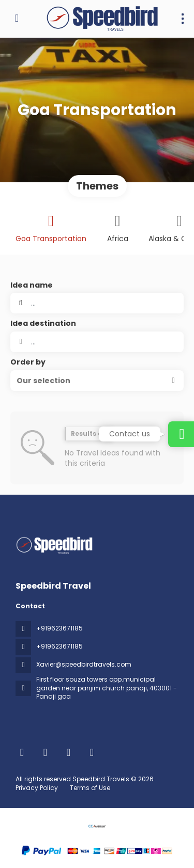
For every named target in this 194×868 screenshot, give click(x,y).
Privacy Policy (37, 788)
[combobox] (97, 342)
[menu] (183, 19)
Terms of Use (89, 788)
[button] (97, 381)
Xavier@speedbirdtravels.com (84, 664)
